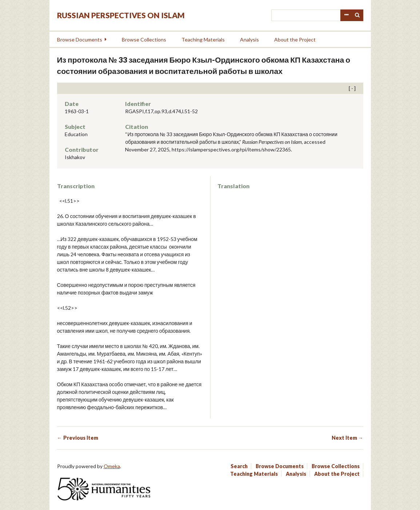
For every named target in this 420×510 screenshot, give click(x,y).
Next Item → (347, 438)
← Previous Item (78, 438)
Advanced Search (346, 15)
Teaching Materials (203, 39)
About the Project (295, 39)
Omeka (112, 466)
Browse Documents (80, 39)
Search (357, 15)
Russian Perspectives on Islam (121, 15)
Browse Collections (144, 39)
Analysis (249, 39)
